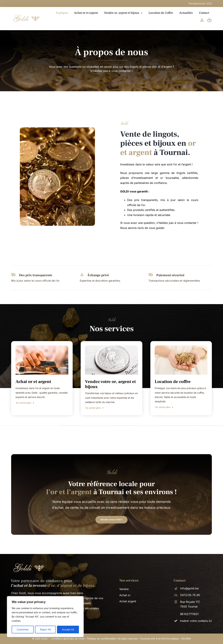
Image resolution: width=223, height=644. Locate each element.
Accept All (68, 629)
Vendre (124, 589)
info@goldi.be (189, 588)
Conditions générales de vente (68, 639)
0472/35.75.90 (190, 595)
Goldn (45, 639)
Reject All (45, 629)
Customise (23, 629)
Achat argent (128, 601)
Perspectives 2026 (208, 3)
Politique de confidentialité (101, 639)
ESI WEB (186, 639)
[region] (45, 617)
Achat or (125, 595)
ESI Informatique (170, 639)
